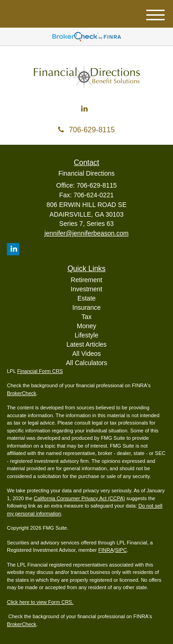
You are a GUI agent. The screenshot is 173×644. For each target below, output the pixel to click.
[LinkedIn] (84, 109)
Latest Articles (86, 344)
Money (86, 326)
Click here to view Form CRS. (40, 602)
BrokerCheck (22, 393)
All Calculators (86, 363)
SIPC (121, 550)
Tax (87, 317)
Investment (86, 289)
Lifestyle (86, 335)
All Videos (86, 354)
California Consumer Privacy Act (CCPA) (79, 498)
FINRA (106, 550)
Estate (87, 298)
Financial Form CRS (40, 371)
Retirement (86, 280)
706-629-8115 (86, 130)
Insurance (86, 307)
